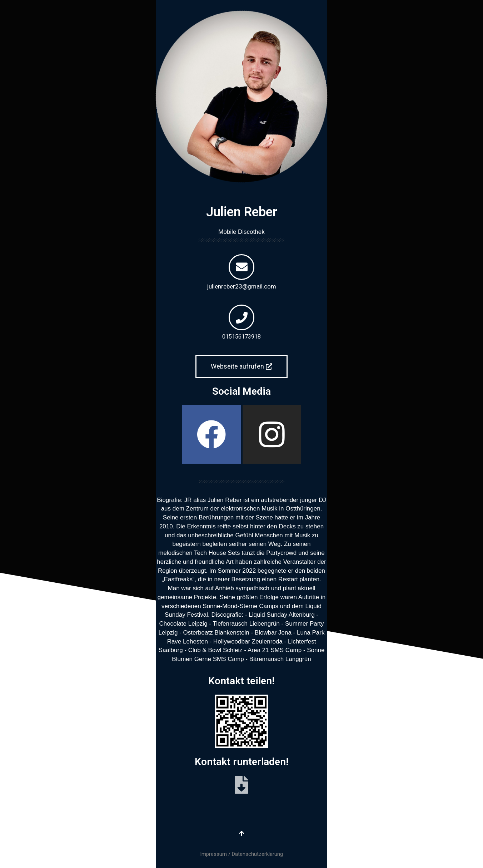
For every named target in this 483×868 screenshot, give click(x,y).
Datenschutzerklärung (257, 854)
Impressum (213, 854)
